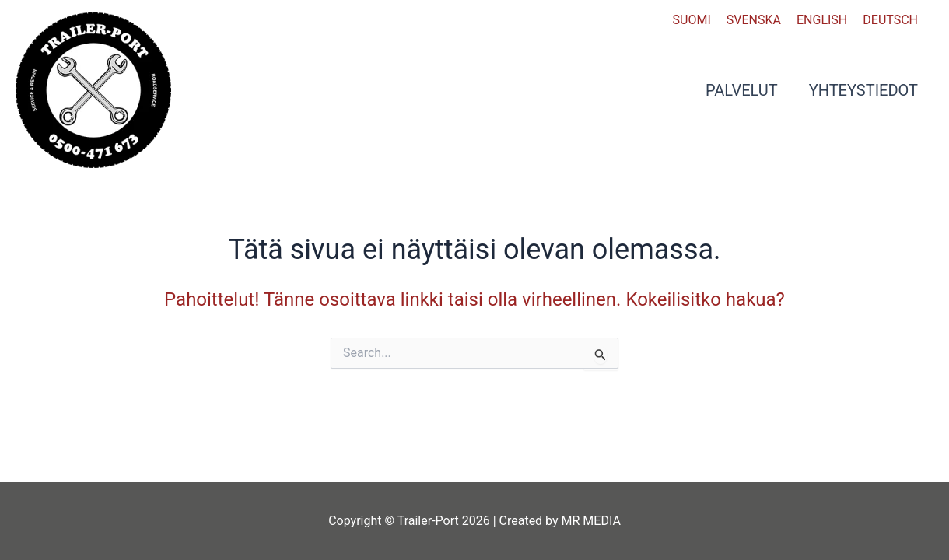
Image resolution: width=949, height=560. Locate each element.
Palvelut (742, 90)
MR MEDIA (591, 521)
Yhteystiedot (863, 90)
